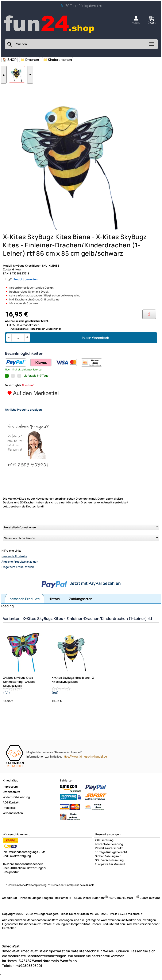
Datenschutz (11, 801)
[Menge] (18, 346)
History (54, 608)
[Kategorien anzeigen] (151, 45)
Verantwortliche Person (20, 547)
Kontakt (14, 811)
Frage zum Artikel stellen (18, 576)
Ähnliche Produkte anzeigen (20, 570)
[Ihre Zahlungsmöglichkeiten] (149, 323)
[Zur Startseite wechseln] (50, 33)
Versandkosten (13, 822)
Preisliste (9, 817)
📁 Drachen (30, 60)
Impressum (10, 795)
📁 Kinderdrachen (57, 60)
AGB (6, 811)
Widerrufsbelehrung (16, 806)
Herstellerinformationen (20, 536)
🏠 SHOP (9, 60)
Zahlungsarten (81, 608)
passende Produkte (14, 565)
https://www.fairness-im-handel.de (85, 765)
